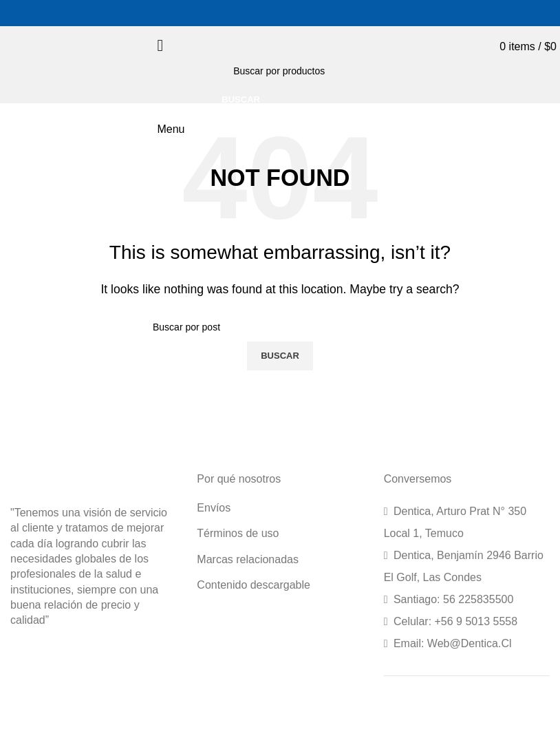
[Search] (313, 71)
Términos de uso (238, 533)
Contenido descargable (254, 585)
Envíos (214, 508)
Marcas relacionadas (248, 559)
